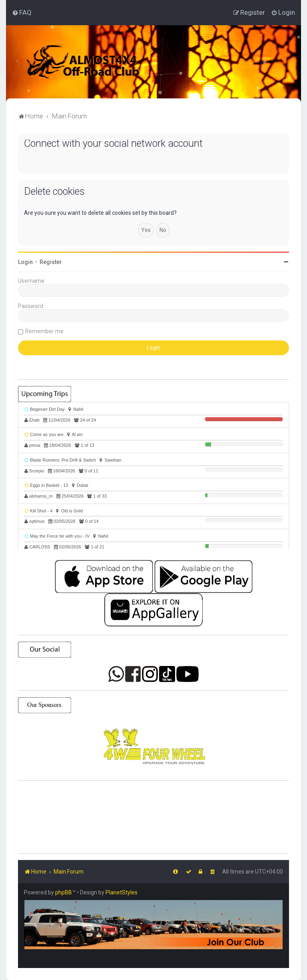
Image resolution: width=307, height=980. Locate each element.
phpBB (64, 892)
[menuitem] (22, 12)
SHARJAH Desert (153, 817)
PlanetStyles (122, 892)
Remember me (44, 331)
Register (51, 262)
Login (25, 262)
